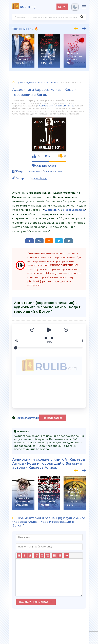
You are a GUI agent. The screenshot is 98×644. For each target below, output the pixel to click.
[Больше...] (67, 555)
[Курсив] (24, 555)
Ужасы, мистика (65, 106)
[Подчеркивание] (30, 555)
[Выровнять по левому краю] (37, 555)
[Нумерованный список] (60, 555)
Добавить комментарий (36, 602)
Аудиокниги (46, 106)
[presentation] (76, 28)
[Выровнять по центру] (42, 555)
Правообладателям (27, 418)
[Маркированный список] (54, 555)
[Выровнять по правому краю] (47, 555)
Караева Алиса (46, 166)
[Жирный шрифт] (19, 555)
